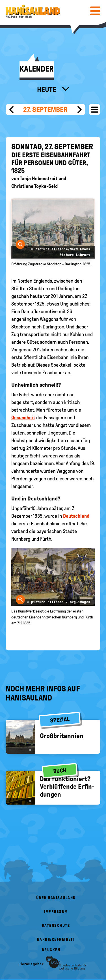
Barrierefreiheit (56, 939)
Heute (47, 89)
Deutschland (76, 516)
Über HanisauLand (56, 898)
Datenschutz (56, 926)
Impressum (56, 912)
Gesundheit (23, 418)
